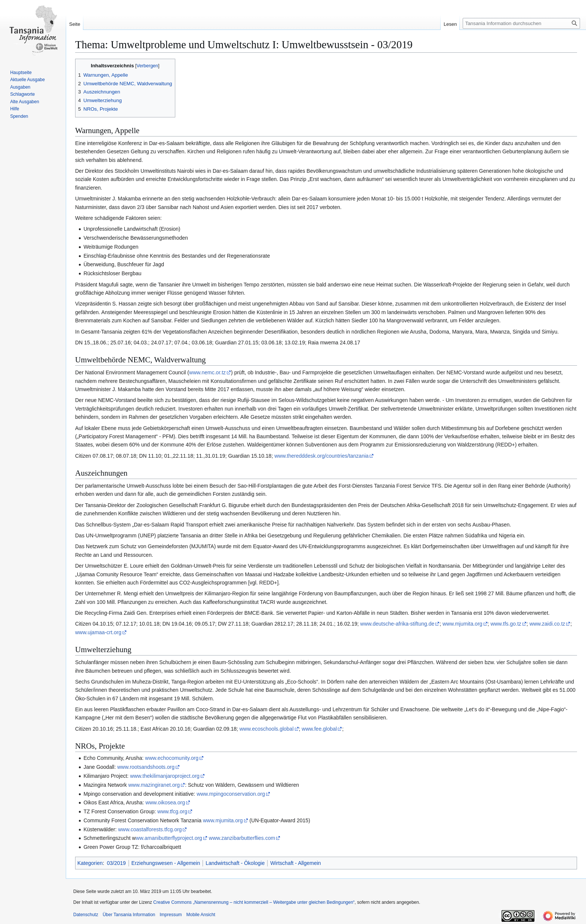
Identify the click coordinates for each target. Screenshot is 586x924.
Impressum (171, 915)
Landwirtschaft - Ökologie (235, 863)
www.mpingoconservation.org (231, 794)
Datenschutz (86, 915)
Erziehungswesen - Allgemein (166, 863)
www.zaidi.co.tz (548, 624)
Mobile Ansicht (201, 915)
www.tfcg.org (172, 811)
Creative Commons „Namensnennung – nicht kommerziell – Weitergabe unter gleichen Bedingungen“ (254, 902)
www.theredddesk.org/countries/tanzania (321, 456)
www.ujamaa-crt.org (98, 632)
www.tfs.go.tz (506, 624)
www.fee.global (319, 729)
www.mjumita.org (462, 624)
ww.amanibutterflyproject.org (169, 838)
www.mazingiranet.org (154, 785)
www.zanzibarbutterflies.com (242, 838)
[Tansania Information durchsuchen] (521, 23)
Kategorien (90, 863)
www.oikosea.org (165, 802)
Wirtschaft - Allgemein (295, 863)
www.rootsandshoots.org (146, 767)
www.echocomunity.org (172, 758)
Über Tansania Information (129, 915)
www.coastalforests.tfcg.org (150, 829)
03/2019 (116, 863)
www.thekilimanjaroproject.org (165, 776)
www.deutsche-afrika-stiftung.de (397, 624)
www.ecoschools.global (267, 729)
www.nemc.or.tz (207, 372)
